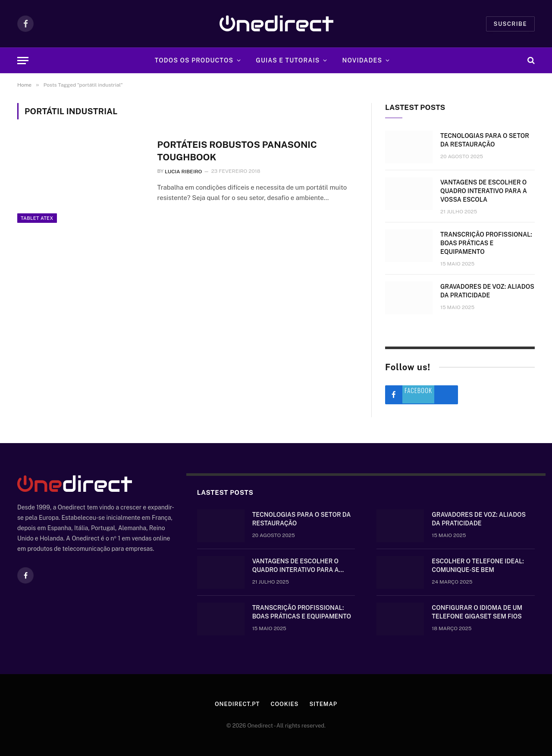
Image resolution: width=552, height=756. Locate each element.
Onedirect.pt (237, 704)
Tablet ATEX (37, 218)
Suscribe (510, 24)
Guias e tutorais (288, 60)
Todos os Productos (194, 60)
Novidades (362, 60)
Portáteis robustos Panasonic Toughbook (237, 151)
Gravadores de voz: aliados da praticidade (487, 291)
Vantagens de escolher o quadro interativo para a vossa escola (484, 191)
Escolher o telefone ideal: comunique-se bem (478, 565)
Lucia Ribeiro (183, 172)
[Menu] (23, 61)
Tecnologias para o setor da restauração (485, 140)
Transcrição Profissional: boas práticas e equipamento (486, 243)
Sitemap (323, 704)
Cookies (284, 704)
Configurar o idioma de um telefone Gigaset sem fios (477, 612)
